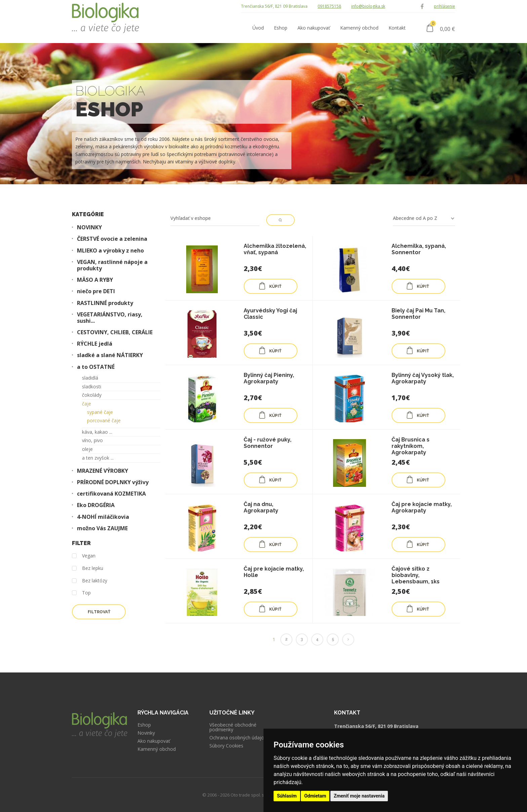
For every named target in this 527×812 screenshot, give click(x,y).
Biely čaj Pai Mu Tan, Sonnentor (418, 314)
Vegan (84, 556)
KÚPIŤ (270, 286)
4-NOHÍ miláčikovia (103, 517)
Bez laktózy (90, 581)
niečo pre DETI (96, 291)
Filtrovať (99, 612)
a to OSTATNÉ (96, 367)
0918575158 (329, 6)
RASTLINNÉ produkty (105, 303)
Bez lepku (88, 568)
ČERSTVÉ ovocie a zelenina (112, 239)
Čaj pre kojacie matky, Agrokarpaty (422, 507)
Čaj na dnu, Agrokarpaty (261, 507)
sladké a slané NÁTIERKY (110, 355)
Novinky (146, 733)
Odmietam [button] (315, 796)
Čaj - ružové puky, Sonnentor (268, 443)
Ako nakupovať (154, 741)
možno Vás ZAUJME (102, 528)
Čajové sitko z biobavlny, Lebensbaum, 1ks (416, 575)
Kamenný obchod (157, 749)
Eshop (144, 725)
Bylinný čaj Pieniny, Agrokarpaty (269, 378)
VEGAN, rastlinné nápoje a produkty (112, 265)
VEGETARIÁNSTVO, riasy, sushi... (110, 318)
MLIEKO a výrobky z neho (110, 251)
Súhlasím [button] (287, 796)
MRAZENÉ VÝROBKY (103, 471)
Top (81, 593)
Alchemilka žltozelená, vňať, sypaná (275, 249)
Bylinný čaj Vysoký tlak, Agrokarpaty (423, 378)
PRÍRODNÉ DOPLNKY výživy (113, 482)
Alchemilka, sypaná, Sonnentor (419, 249)
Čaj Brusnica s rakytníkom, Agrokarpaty (411, 446)
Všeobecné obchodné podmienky (233, 727)
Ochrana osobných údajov (238, 738)
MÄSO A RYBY (95, 280)
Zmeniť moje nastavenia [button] (359, 796)
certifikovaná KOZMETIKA (111, 494)
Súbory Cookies (226, 746)
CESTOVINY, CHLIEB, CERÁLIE (115, 332)
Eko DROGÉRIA (96, 505)
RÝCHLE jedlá (95, 344)
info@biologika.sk (368, 6)
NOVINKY (89, 227)
